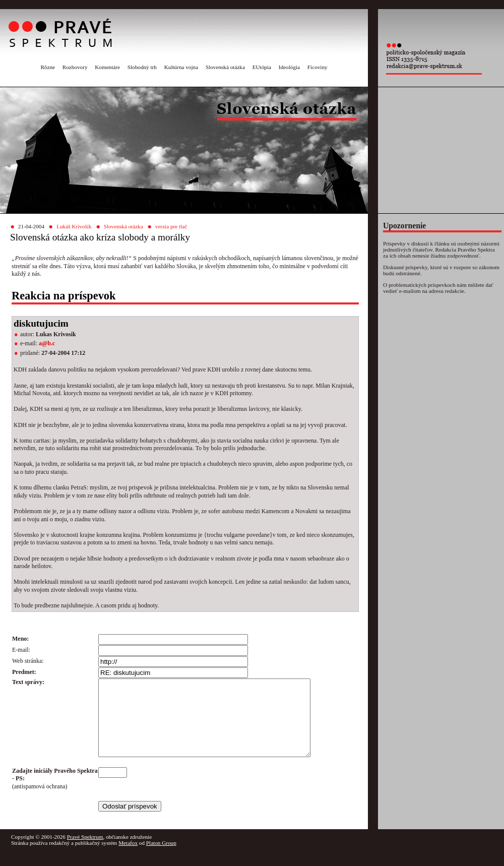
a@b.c (47, 343)
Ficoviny (318, 67)
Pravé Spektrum (85, 852)
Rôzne (48, 67)
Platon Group (161, 858)
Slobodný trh (142, 67)
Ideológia (289, 67)
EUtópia (262, 67)
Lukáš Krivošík (74, 226)
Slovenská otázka (225, 67)
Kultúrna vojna (181, 67)
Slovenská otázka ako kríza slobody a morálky (100, 237)
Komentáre (107, 67)
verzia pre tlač (171, 226)
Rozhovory (75, 67)
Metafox (128, 858)
